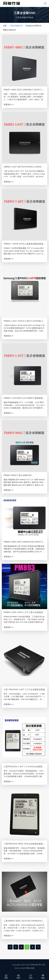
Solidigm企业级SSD (33, 26)
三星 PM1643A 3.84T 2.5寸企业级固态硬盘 (24, 690)
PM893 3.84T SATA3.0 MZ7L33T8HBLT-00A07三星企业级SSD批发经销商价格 (24, 321)
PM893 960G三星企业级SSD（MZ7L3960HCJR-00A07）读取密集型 (23, 476)
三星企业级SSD (16, 26)
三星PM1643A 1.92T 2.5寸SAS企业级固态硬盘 (24, 767)
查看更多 (8, 104)
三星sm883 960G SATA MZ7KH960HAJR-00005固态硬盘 (24, 921)
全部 (5, 26)
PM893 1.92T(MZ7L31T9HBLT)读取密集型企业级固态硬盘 (24, 398)
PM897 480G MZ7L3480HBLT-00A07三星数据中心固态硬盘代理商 (24, 90)
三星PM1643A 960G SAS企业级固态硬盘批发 (24, 844)
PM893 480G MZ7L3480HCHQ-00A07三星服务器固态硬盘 (24, 542)
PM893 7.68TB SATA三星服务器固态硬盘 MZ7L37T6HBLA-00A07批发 (24, 244)
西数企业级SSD (10, 30)
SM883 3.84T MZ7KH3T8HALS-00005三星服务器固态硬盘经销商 (24, 167)
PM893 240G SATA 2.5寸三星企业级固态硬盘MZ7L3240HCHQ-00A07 (24, 613)
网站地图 (31, 968)
